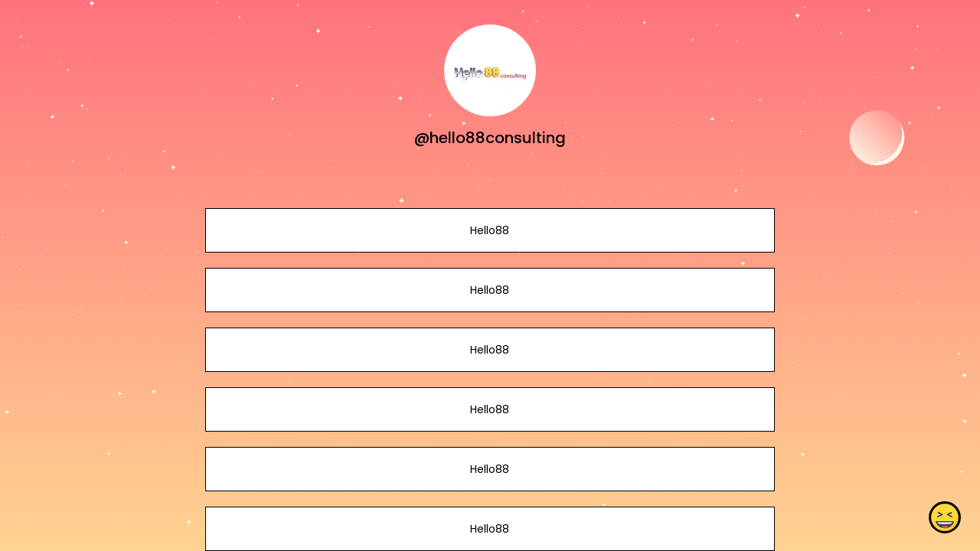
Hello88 (490, 230)
